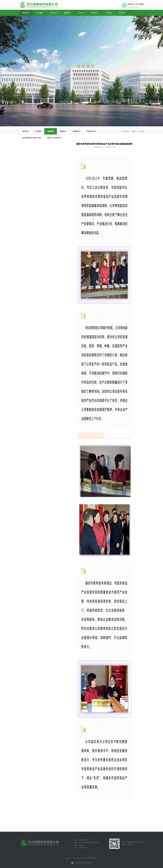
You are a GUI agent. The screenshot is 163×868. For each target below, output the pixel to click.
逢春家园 (141, 131)
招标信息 (25, 131)
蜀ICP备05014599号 (91, 858)
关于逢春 (40, 13)
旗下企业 (53, 13)
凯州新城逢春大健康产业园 (32, 138)
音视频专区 (76, 131)
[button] (79, 126)
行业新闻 (38, 131)
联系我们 (122, 13)
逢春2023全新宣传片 (54, 138)
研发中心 (95, 13)
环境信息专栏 (91, 131)
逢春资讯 (67, 13)
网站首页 (26, 13)
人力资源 (108, 13)
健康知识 (63, 131)
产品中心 (81, 13)
